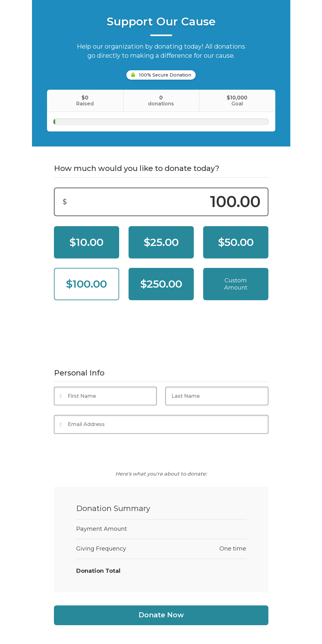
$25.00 (161, 242)
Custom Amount (236, 284)
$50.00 (236, 242)
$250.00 (161, 284)
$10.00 (86, 242)
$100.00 (86, 284)
